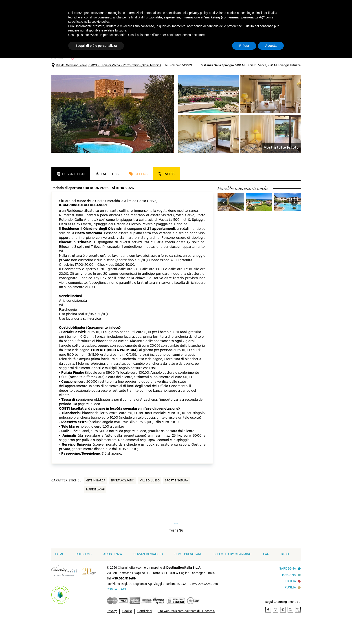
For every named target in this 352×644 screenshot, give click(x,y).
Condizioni (145, 632)
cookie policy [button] (100, 22)
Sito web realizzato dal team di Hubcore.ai (186, 632)
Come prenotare (188, 575)
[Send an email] (116, 610)
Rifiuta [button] (244, 46)
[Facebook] (268, 630)
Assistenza (113, 575)
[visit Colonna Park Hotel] (287, 223)
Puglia (290, 609)
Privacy (112, 632)
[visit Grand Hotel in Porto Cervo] (259, 223)
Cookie (127, 632)
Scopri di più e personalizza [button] (96, 46)
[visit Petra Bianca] (231, 223)
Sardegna (288, 590)
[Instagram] (276, 630)
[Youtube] (290, 630)
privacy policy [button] (199, 13)
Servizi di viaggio (148, 575)
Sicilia (291, 602)
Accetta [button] (271, 46)
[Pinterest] (283, 630)
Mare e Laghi (95, 511)
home (59, 575)
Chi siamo (84, 575)
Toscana (289, 596)
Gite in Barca (96, 502)
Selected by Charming (233, 575)
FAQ (266, 575)
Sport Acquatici (123, 502)
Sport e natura (176, 502)
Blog (285, 575)
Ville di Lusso (150, 502)
